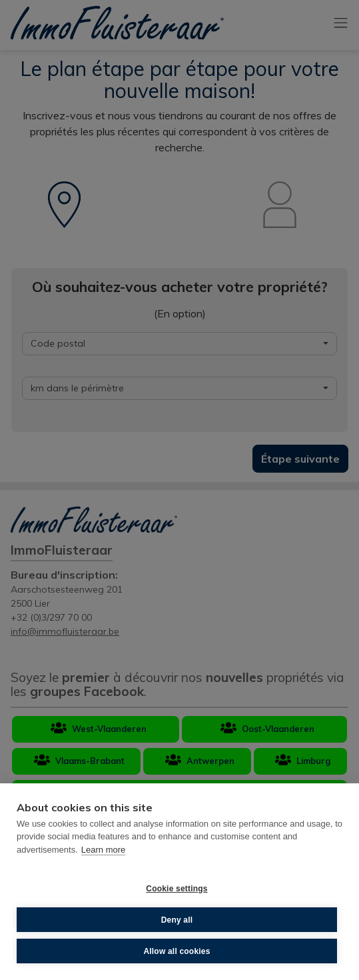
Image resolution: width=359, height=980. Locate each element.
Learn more (103, 850)
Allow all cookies (177, 951)
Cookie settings (177, 889)
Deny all (177, 920)
